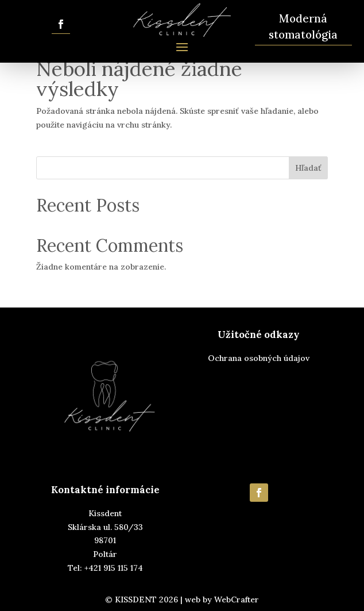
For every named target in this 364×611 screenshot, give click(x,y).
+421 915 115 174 (114, 568)
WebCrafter (237, 600)
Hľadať (308, 168)
